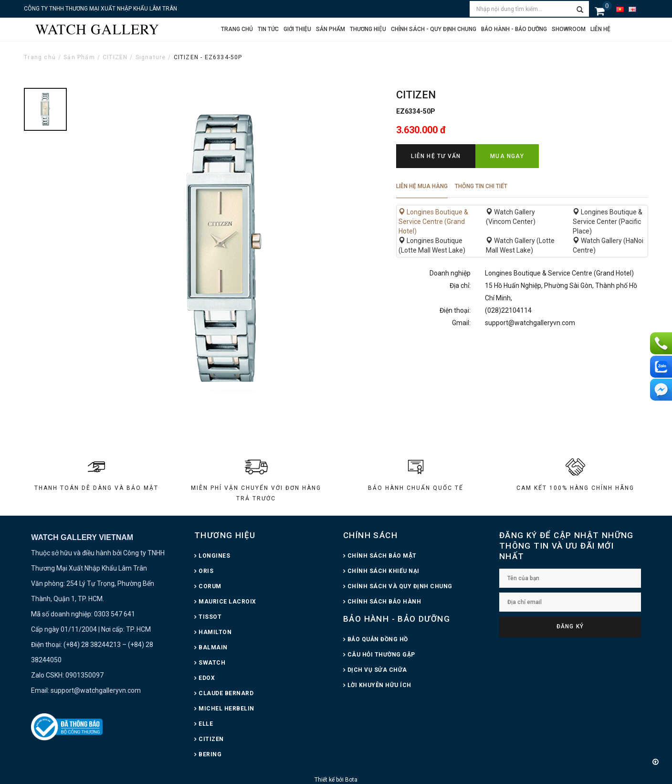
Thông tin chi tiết (481, 186)
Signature (151, 57)
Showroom (569, 29)
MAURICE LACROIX (227, 602)
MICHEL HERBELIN (226, 709)
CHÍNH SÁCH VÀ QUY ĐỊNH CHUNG (400, 586)
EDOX (207, 678)
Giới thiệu (297, 29)
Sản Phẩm (79, 57)
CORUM (210, 586)
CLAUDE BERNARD (226, 693)
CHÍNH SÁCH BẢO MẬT (382, 556)
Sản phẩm (331, 29)
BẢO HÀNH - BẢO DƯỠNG (397, 619)
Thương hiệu (368, 29)
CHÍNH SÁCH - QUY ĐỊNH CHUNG (434, 29)
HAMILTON (215, 632)
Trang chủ (237, 29)
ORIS (206, 571)
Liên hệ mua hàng (422, 186)
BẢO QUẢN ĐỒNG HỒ (378, 639)
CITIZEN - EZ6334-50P (208, 57)
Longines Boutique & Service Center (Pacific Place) (608, 222)
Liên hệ (600, 29)
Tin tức (268, 29)
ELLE (206, 724)
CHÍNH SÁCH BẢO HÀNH (384, 602)
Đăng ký (570, 626)
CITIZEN (115, 57)
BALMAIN (213, 647)
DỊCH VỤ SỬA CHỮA (377, 670)
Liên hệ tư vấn (436, 156)
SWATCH (212, 663)
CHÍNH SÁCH (370, 535)
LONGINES (214, 556)
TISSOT (210, 617)
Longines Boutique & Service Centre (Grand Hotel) (433, 222)
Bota (351, 780)
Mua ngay (507, 156)
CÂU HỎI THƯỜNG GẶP (381, 655)
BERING (210, 754)
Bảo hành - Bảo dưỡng (514, 29)
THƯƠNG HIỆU (225, 535)
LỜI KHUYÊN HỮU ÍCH (379, 685)
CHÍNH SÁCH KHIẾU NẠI (383, 571)
